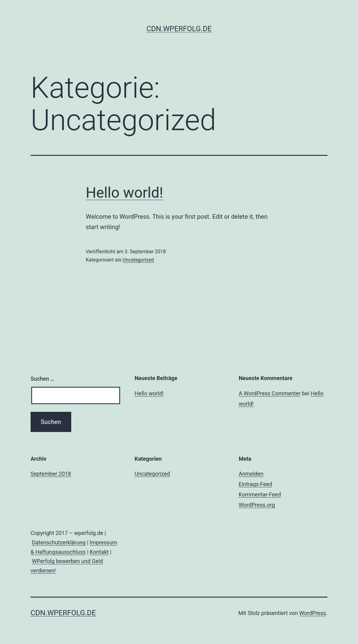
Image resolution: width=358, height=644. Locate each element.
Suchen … (42, 379)
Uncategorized (138, 260)
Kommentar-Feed (260, 494)
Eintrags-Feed (255, 484)
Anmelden (251, 474)
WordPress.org (257, 505)
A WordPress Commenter (270, 393)
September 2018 (51, 474)
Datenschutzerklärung (59, 542)
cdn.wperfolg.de (179, 29)
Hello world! (125, 193)
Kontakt (99, 552)
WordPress (313, 613)
